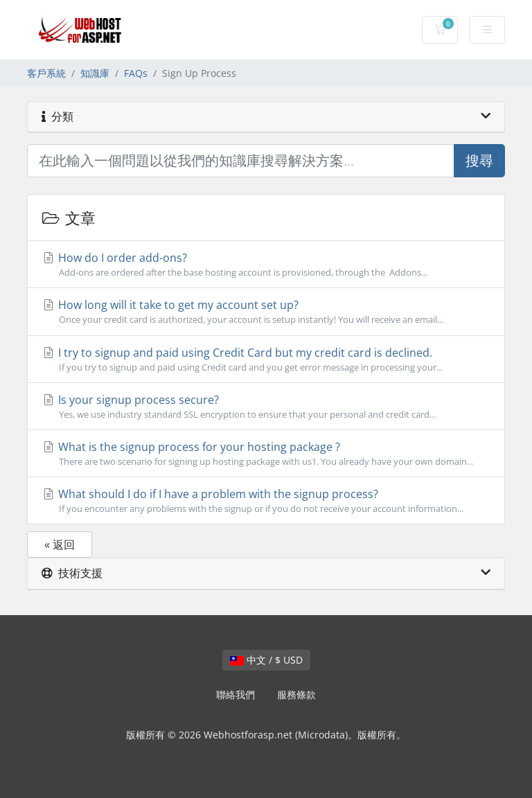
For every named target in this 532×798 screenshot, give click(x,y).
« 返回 (60, 544)
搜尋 (479, 160)
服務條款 (296, 694)
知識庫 (95, 73)
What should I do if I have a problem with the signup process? (266, 501)
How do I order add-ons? (266, 265)
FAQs (136, 73)
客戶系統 (46, 73)
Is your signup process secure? (266, 407)
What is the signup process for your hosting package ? (266, 454)
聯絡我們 (236, 694)
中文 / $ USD (266, 660)
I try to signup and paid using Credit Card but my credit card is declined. (266, 360)
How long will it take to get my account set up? (266, 312)
